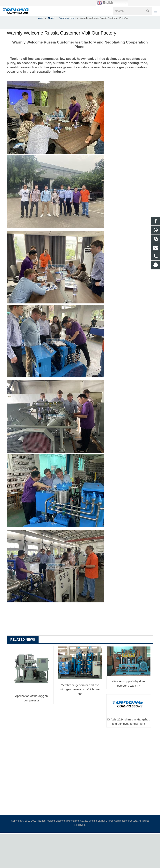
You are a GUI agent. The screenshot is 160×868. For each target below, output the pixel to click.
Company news (80, 20)
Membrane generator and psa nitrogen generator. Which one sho (80, 698)
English (105, 3)
